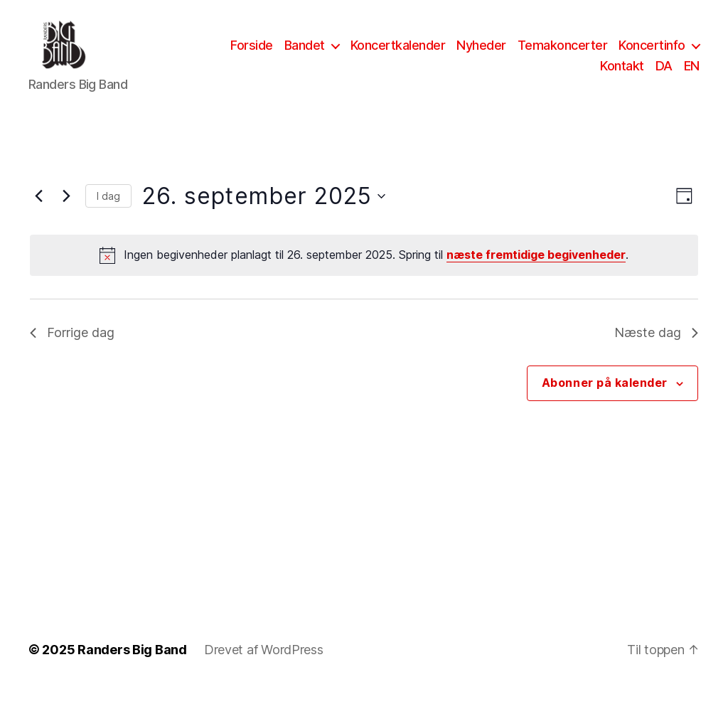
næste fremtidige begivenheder (536, 269)
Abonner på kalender (605, 398)
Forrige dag (72, 347)
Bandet (305, 52)
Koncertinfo (652, 52)
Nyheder (481, 52)
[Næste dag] (66, 210)
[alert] (364, 270)
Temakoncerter (563, 52)
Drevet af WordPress (264, 664)
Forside (252, 52)
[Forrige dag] (38, 210)
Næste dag (656, 347)
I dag (108, 210)
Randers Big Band (132, 664)
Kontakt (622, 74)
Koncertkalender (398, 52)
